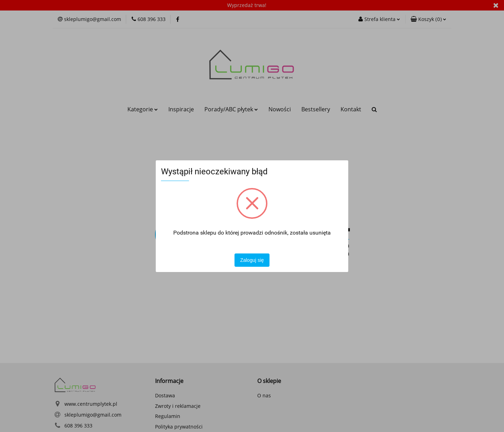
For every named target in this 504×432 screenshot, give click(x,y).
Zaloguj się (252, 260)
